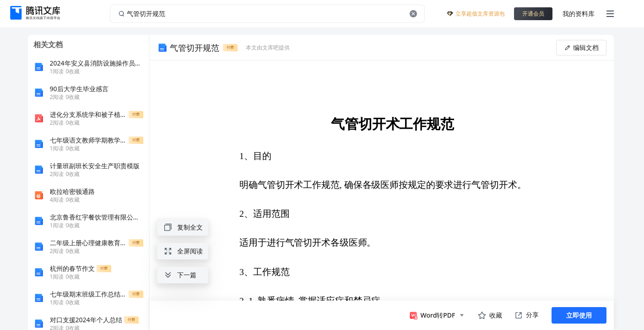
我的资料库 (579, 14)
